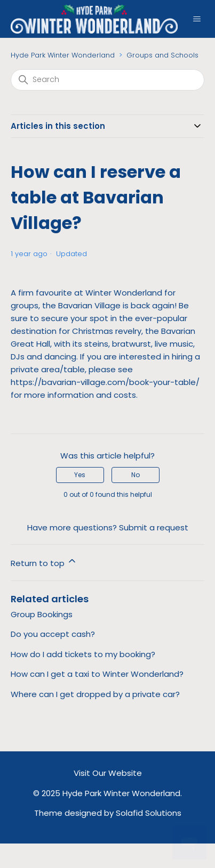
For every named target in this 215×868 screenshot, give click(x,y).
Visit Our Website (108, 773)
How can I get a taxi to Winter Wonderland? (97, 674)
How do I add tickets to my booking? (83, 654)
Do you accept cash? (53, 634)
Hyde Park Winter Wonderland (63, 55)
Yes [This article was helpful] (80, 475)
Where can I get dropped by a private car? (95, 694)
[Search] (108, 80)
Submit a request (154, 527)
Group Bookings (42, 614)
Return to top (44, 562)
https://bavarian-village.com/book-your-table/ (105, 382)
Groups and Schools (162, 55)
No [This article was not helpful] (136, 475)
